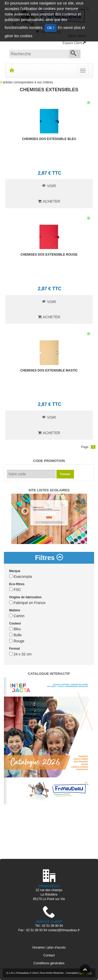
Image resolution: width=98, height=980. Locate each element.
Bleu (15, 629)
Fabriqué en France (27, 603)
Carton (17, 616)
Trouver (65, 474)
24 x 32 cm (20, 654)
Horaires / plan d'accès (49, 947)
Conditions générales (49, 963)
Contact (49, 955)
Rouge (17, 641)
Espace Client (74, 43)
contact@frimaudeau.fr (64, 930)
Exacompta (21, 577)
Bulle (15, 635)
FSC (15, 590)
